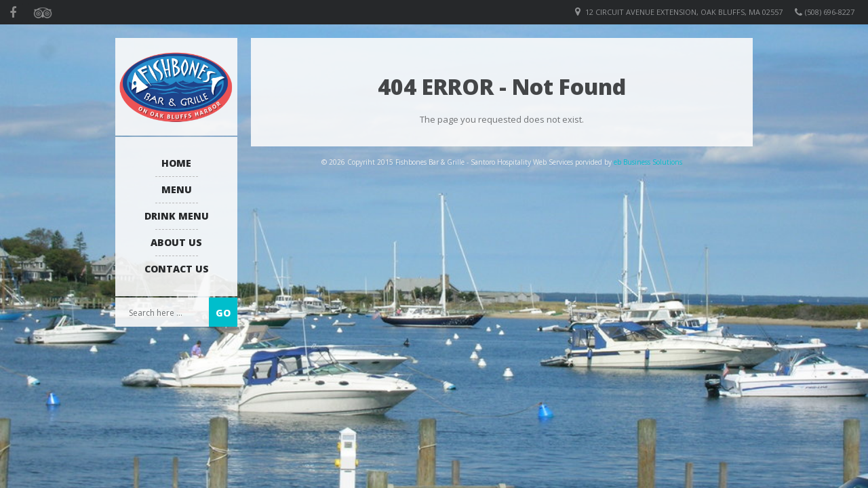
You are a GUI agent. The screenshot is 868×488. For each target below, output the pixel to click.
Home (176, 163)
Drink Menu (177, 216)
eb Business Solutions (648, 162)
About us (176, 242)
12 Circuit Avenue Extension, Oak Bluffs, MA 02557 (684, 12)
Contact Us (177, 269)
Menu (177, 189)
